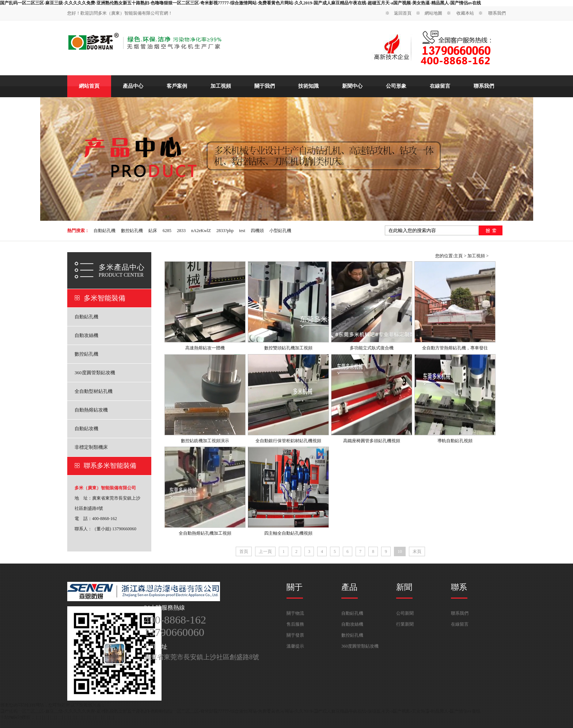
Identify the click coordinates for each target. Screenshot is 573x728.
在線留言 (440, 86)
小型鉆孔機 (280, 231)
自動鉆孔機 (105, 231)
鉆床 (153, 231)
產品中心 (133, 86)
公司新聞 (405, 613)
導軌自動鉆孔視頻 (455, 441)
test (242, 231)
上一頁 (265, 551)
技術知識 (308, 86)
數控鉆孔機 (132, 231)
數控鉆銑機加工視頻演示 (205, 441)
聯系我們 (497, 13)
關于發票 (295, 635)
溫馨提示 (295, 646)
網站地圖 (433, 13)
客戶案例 (177, 86)
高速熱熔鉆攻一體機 (205, 348)
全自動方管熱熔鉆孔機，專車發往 (455, 348)
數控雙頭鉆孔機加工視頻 (288, 348)
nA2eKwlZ (201, 231)
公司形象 (396, 86)
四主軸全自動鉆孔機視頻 (288, 533)
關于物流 (295, 613)
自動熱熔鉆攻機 (91, 410)
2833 (181, 231)
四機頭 (257, 231)
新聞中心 (352, 86)
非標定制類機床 (91, 447)
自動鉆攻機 (86, 429)
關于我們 (265, 86)
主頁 (458, 256)
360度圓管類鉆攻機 (95, 373)
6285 (167, 231)
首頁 (244, 551)
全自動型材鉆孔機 (94, 391)
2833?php (225, 231)
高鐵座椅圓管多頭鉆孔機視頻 (372, 441)
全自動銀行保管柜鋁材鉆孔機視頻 (288, 441)
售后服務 (295, 624)
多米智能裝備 (105, 298)
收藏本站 (465, 13)
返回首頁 (403, 13)
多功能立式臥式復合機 (372, 348)
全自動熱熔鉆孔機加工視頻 (205, 533)
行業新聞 (405, 624)
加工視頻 (221, 86)
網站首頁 (89, 86)
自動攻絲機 (86, 335)
